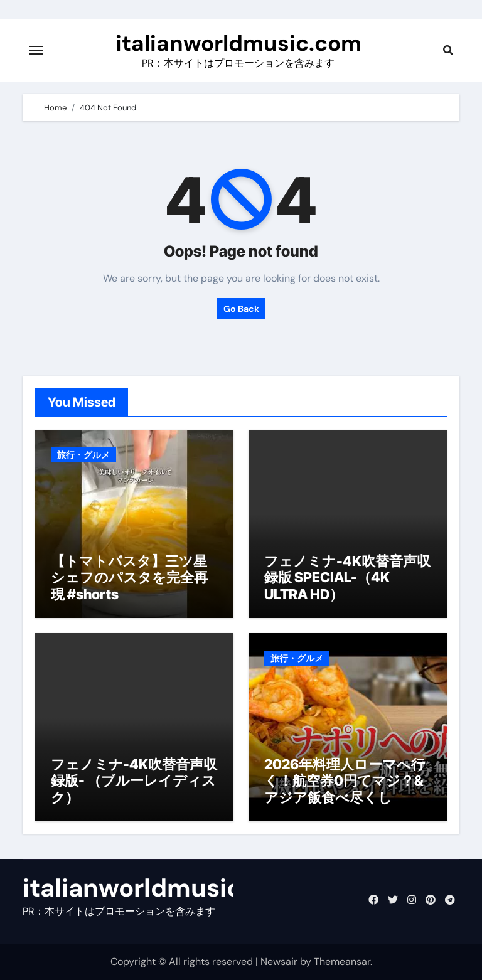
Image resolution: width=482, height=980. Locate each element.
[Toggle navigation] (36, 50)
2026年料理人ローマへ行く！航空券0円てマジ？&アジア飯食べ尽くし (345, 781)
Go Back (241, 309)
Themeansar (342, 961)
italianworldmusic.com (238, 43)
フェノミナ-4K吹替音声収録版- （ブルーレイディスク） (134, 781)
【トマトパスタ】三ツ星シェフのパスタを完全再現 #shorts (129, 578)
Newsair (279, 961)
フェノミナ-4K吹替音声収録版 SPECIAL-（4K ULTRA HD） (347, 578)
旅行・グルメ (83, 455)
